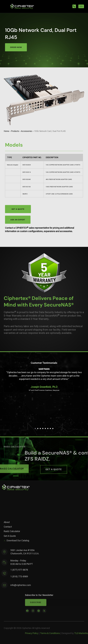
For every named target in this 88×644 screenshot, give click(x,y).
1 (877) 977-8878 (19, 572)
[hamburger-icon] (81, 6)
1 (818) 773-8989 (19, 578)
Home (6, 131)
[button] (35, 428)
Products (15, 131)
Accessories (26, 131)
